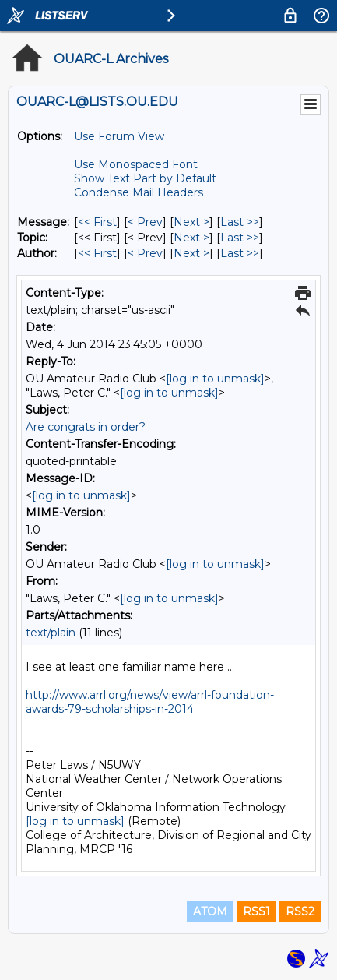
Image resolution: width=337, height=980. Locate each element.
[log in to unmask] (215, 379)
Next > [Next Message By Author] (191, 253)
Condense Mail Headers (139, 192)
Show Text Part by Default (145, 178)
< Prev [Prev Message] (145, 222)
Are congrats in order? (86, 427)
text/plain (51, 633)
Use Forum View (119, 136)
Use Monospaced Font (136, 164)
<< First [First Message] (97, 222)
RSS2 (300, 911)
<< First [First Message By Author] (97, 253)
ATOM (210, 911)
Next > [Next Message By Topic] (191, 238)
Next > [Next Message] (191, 222)
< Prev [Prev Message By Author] (145, 253)
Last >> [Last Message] (240, 222)
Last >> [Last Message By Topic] (240, 238)
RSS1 (256, 911)
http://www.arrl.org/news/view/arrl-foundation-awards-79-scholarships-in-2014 (150, 702)
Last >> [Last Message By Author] (240, 253)
